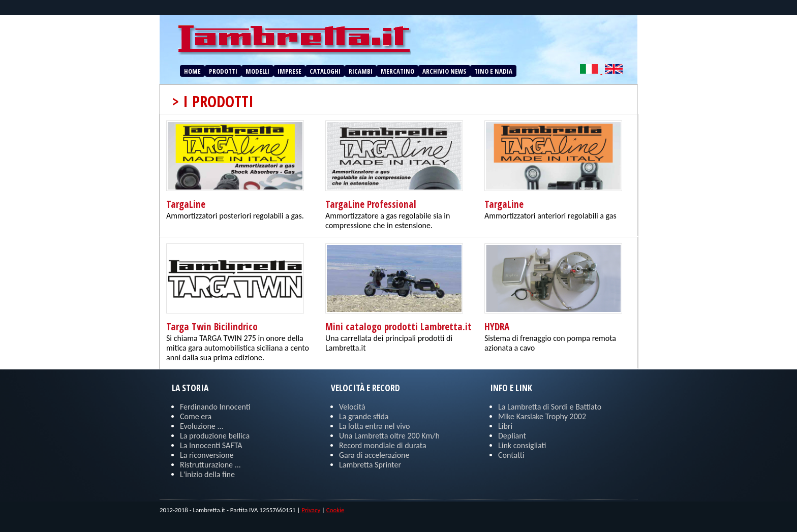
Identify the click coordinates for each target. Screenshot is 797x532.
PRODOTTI (223, 71)
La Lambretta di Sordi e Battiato (550, 407)
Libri (505, 426)
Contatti (511, 455)
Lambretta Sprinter (370, 465)
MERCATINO (397, 71)
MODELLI (257, 71)
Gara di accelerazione (374, 455)
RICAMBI (361, 71)
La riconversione (207, 455)
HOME (192, 71)
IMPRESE (289, 71)
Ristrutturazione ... (210, 465)
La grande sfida (364, 416)
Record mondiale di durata (383, 445)
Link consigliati (522, 445)
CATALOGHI (325, 71)
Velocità (352, 407)
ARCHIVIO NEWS (444, 71)
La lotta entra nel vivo (375, 426)
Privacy (311, 510)
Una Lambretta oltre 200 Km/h (389, 436)
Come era (196, 416)
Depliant (512, 436)
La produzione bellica (215, 436)
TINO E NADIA (493, 71)
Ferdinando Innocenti (215, 407)
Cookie (335, 510)
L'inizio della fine (207, 474)
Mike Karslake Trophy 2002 (542, 416)
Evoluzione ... (202, 426)
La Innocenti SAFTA (211, 445)
